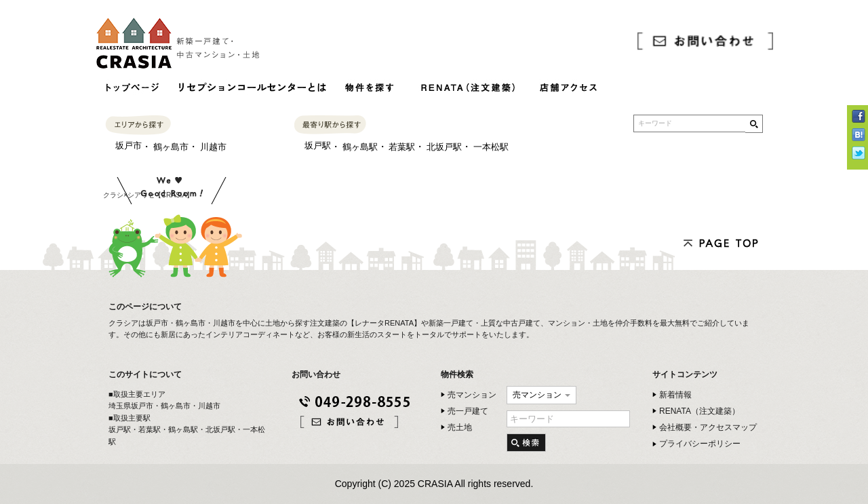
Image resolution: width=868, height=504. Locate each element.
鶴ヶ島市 (171, 147)
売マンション (472, 395)
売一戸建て (468, 411)
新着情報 (675, 395)
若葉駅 (402, 147)
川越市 (213, 147)
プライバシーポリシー (700, 444)
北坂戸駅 (444, 147)
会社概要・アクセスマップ (708, 427)
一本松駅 (491, 147)
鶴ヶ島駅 (360, 147)
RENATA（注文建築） (699, 411)
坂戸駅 (318, 146)
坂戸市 (129, 146)
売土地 (460, 427)
